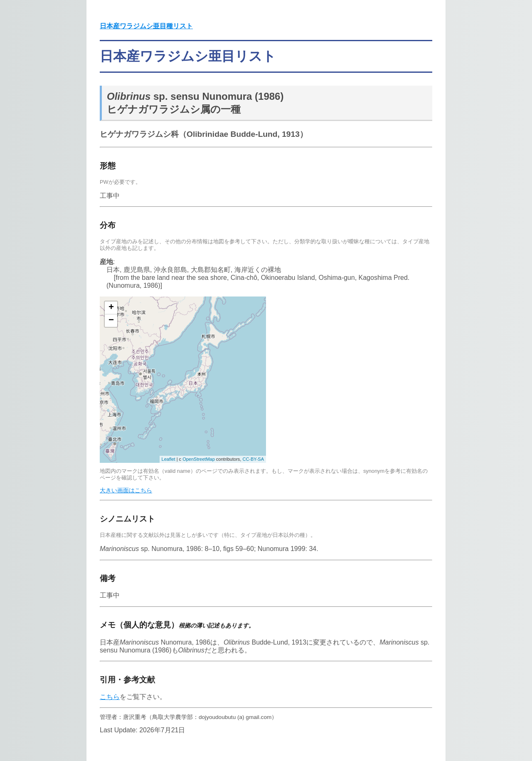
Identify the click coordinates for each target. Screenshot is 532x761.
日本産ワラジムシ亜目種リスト (146, 26)
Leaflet (169, 459)
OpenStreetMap (199, 459)
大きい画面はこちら (126, 490)
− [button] (111, 321)
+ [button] (111, 308)
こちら (110, 697)
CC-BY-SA (253, 459)
